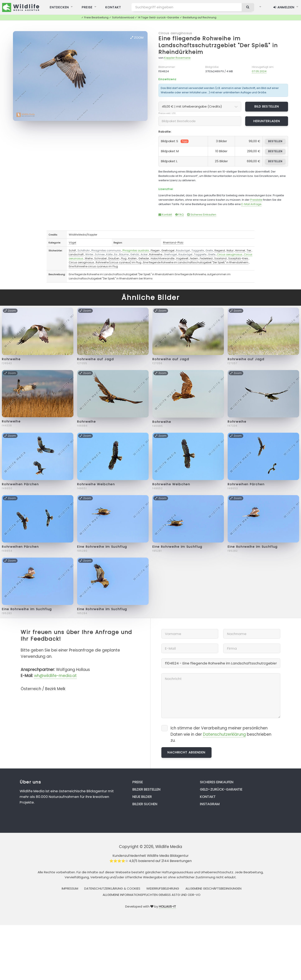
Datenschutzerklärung (224, 734)
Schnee (100, 254)
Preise (138, 782)
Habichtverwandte (163, 258)
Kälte (109, 254)
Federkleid (206, 258)
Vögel (72, 243)
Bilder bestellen (146, 789)
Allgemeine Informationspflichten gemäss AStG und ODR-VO (152, 895)
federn (194, 258)
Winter (89, 254)
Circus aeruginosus (175, 33)
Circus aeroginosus (81, 262)
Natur (230, 250)
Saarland (220, 258)
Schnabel (100, 258)
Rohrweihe (156, 254)
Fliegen (155, 250)
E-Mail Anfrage (251, 204)
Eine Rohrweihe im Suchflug (102, 547)
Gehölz (135, 254)
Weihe (89, 258)
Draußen (114, 258)
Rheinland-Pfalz (173, 243)
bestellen (275, 141)
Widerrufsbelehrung (163, 888)
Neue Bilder (142, 797)
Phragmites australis (136, 250)
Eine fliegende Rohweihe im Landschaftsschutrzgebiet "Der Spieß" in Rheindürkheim (218, 45)
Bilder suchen (145, 804)
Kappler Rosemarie (177, 58)
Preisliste (256, 200)
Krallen (132, 258)
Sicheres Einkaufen (202, 215)
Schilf (72, 250)
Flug (124, 258)
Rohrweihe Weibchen (96, 484)
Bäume (124, 254)
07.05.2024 (259, 71)
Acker (144, 254)
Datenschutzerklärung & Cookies (112, 888)
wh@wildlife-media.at (55, 676)
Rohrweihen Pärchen (20, 484)
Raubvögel (183, 250)
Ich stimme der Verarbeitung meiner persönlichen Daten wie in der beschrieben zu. (221, 734)
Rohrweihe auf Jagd (95, 359)
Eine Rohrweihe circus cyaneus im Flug (93, 266)
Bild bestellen (267, 106)
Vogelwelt (182, 258)
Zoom (137, 37)
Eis (116, 254)
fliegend (220, 250)
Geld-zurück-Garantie (221, 789)
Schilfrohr (84, 250)
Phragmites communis (106, 250)
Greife (209, 250)
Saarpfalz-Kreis (238, 258)
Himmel (240, 250)
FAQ (180, 215)
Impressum (70, 888)
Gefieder (144, 258)
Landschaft (76, 254)
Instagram (210, 804)
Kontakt (165, 215)
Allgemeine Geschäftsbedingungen (213, 888)
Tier (249, 250)
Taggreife (198, 250)
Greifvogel (168, 250)
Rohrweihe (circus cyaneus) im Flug (119, 262)
